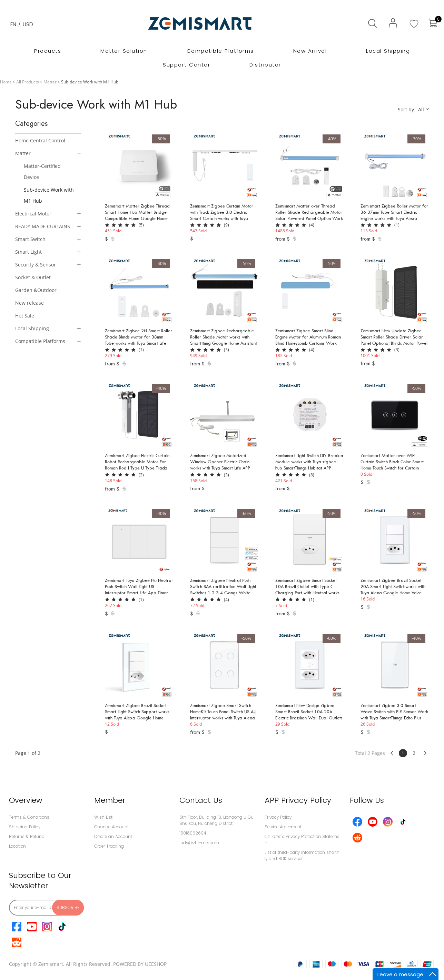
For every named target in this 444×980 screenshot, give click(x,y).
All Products (28, 82)
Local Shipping (32, 328)
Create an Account (113, 836)
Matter (50, 82)
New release (29, 303)
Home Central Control (40, 140)
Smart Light (28, 252)
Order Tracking (109, 846)
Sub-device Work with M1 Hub (49, 195)
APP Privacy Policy (298, 800)
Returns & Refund (27, 836)
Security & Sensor (36, 265)
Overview (26, 800)
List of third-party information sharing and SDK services (302, 855)
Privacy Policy (278, 817)
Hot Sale (25, 316)
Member (110, 800)
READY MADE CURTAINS (43, 226)
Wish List (103, 817)
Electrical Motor (33, 214)
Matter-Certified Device (42, 171)
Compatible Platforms (40, 341)
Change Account (111, 827)
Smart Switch (30, 239)
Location (17, 846)
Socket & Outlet (33, 277)
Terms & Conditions (29, 817)
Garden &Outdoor (36, 290)
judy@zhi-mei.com (199, 843)
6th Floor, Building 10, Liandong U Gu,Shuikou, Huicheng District (217, 820)
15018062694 (193, 833)
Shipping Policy (25, 827)
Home (6, 82)
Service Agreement (283, 827)
